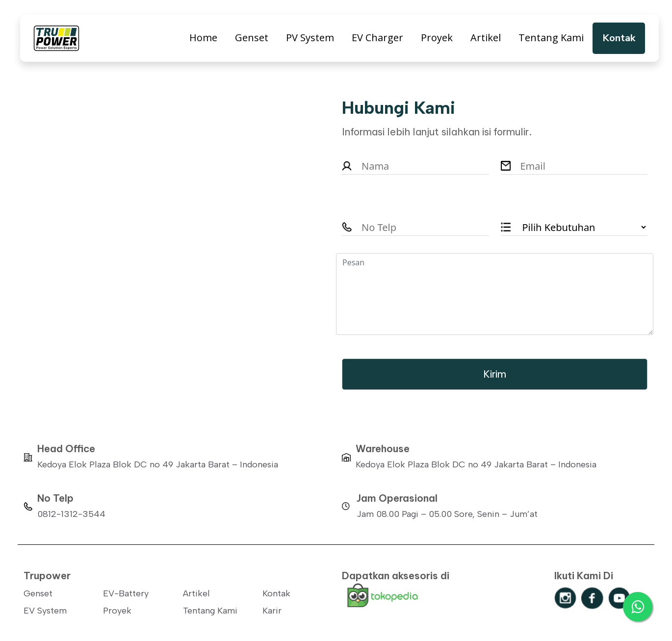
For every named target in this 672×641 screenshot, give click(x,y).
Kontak (619, 38)
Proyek (437, 38)
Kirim (495, 374)
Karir (272, 611)
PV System (310, 38)
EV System (45, 611)
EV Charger (377, 38)
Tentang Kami (551, 38)
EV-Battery (126, 593)
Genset (252, 38)
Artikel (486, 38)
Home (203, 38)
